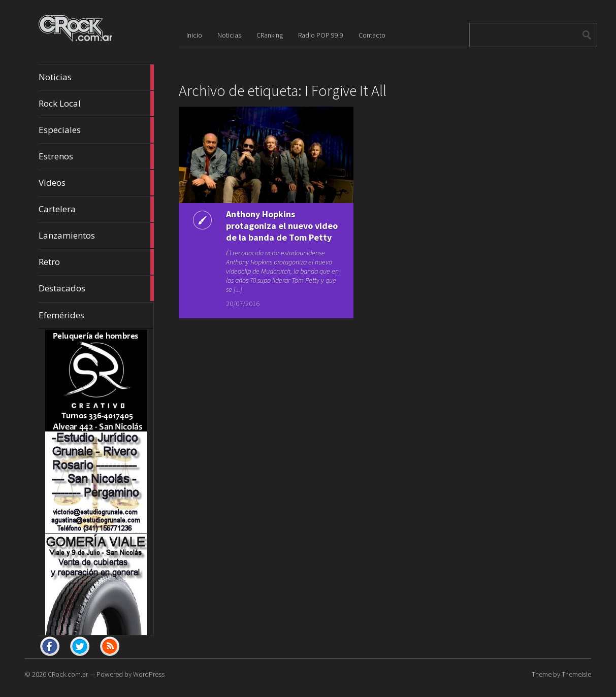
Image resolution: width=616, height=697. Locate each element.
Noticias (96, 77)
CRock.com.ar (68, 674)
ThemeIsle (576, 674)
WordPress (149, 674)
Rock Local (96, 104)
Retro (96, 262)
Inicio (194, 35)
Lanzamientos (96, 236)
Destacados (96, 288)
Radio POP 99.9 (321, 35)
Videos (96, 183)
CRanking (270, 35)
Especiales (96, 130)
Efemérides (61, 315)
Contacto (372, 35)
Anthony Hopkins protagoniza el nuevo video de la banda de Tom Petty (249, 237)
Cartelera (96, 209)
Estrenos (96, 156)
